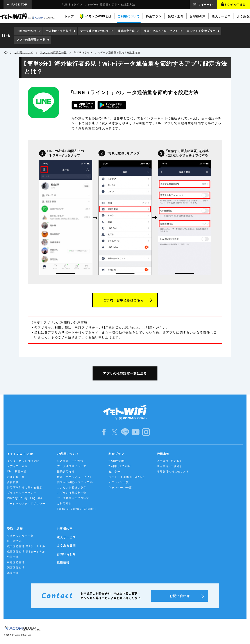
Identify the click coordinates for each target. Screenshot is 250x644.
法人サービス (66, 537)
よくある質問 (66, 546)
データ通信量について (95, 31)
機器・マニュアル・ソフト (161, 31)
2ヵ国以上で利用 (120, 466)
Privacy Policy (25, 498)
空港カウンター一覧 (20, 536)
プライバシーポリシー (22, 493)
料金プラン (116, 454)
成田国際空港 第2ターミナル (26, 552)
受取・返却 (15, 529)
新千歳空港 (14, 541)
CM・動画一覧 (17, 472)
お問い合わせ (66, 554)
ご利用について (27, 31)
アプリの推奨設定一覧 (31, 40)
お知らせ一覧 (16, 477)
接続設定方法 (126, 31)
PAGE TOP (19, 5)
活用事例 (163, 454)
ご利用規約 (64, 504)
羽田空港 (13, 557)
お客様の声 (65, 529)
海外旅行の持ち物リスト (173, 472)
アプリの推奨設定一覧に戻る (125, 373)
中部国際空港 (16, 562)
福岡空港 (13, 573)
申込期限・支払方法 (59, 31)
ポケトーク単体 (127, 477)
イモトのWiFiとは (20, 454)
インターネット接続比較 (23, 461)
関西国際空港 (16, 568)
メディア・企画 (17, 466)
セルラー (114, 472)
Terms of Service (77, 509)
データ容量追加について (73, 498)
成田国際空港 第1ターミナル (26, 546)
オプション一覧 (119, 482)
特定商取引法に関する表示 (25, 488)
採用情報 (63, 563)
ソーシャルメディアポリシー (26, 504)
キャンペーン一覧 (120, 488)
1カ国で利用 (117, 461)
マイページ (205, 5)
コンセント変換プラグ (201, 31)
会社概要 (13, 482)
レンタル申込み (235, 5)
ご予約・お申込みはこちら (124, 300)
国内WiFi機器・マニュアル (75, 482)
